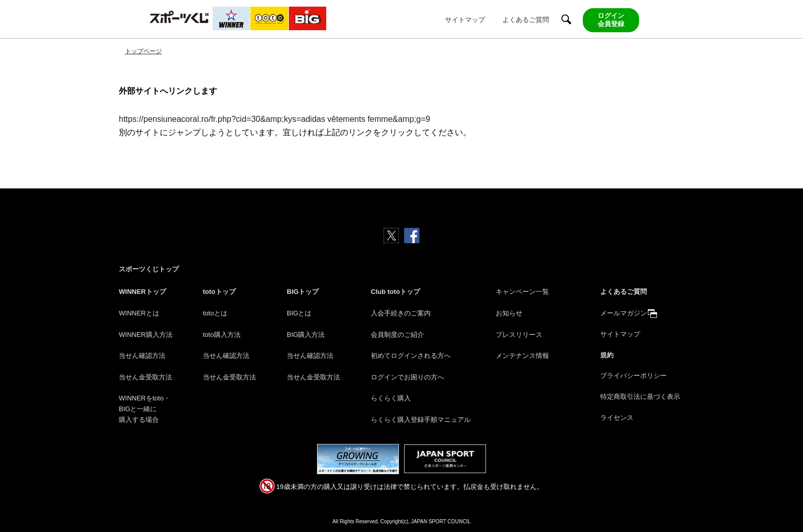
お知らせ (509, 313)
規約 (607, 355)
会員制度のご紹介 (397, 335)
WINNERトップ (142, 292)
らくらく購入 (391, 398)
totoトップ (219, 292)
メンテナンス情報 (522, 356)
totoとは (215, 313)
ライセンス (617, 418)
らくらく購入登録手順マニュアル (421, 420)
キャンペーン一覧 (522, 292)
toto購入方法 (222, 335)
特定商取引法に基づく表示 (640, 397)
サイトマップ (465, 20)
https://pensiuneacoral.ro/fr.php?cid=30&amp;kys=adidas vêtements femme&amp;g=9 (274, 119)
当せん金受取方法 (145, 377)
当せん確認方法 (142, 356)
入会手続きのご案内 (401, 313)
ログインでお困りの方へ (407, 377)
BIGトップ (303, 292)
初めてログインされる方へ (411, 356)
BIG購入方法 (306, 335)
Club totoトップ (395, 292)
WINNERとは (139, 313)
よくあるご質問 (526, 20)
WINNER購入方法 (146, 335)
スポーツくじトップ (149, 269)
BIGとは (299, 313)
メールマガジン (624, 313)
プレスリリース (519, 335)
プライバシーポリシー (633, 376)
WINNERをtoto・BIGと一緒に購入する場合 (144, 409)
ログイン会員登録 (611, 20)
